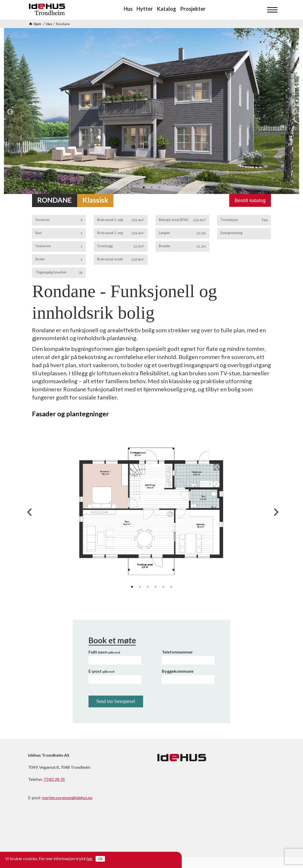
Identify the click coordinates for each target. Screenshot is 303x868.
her (89, 858)
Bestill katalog (250, 200)
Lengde (164, 233)
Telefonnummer (177, 652)
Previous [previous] (9, 111)
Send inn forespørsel (116, 701)
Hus (128, 9)
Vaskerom (43, 246)
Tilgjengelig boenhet (51, 272)
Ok (100, 859)
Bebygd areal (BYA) (174, 220)
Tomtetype (229, 220)
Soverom (42, 220)
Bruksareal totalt (110, 259)
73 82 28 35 (54, 779)
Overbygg (105, 246)
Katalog (166, 9)
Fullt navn (104, 652)
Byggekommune (178, 671)
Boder (40, 259)
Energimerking (231, 233)
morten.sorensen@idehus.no (67, 798)
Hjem (37, 24)
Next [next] (294, 111)
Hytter (145, 9)
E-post (101, 671)
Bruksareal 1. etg (110, 220)
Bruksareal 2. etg (110, 233)
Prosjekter (193, 9)
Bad (38, 233)
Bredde (164, 246)
